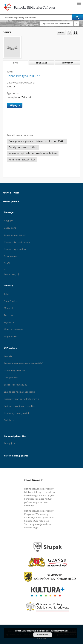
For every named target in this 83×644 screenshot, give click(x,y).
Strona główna (11, 201)
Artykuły (8, 221)
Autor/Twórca (11, 301)
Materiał (8, 308)
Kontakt (8, 356)
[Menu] (79, 3)
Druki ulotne (10, 256)
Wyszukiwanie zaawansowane (57, 24)
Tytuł (7, 294)
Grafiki (7, 263)
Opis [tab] (15, 63)
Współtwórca (11, 336)
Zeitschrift (27, 97)
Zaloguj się (10, 443)
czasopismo (13, 97)
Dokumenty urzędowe (16, 249)
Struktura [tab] (67, 63)
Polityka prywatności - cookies (20, 406)
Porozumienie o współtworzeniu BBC (23, 363)
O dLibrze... (10, 420)
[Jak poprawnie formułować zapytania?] (76, 24)
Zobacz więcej (11, 274)
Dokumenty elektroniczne (17, 242)
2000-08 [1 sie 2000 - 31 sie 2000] (11, 87)
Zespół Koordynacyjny (15, 385)
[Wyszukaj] (78, 17)
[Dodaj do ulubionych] (69, 32)
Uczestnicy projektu (14, 370)
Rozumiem (43, 635)
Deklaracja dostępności (16, 413)
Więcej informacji (60, 631)
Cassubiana (10, 228)
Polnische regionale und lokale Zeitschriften (33, 153)
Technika (9, 315)
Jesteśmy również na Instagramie (21, 399)
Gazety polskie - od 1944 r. (23, 147)
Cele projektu (11, 378)
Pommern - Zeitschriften (22, 160)
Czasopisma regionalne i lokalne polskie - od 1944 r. (37, 141)
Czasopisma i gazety (15, 235)
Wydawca (9, 322)
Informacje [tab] (41, 63)
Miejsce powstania (14, 329)
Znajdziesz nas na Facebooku (19, 392)
